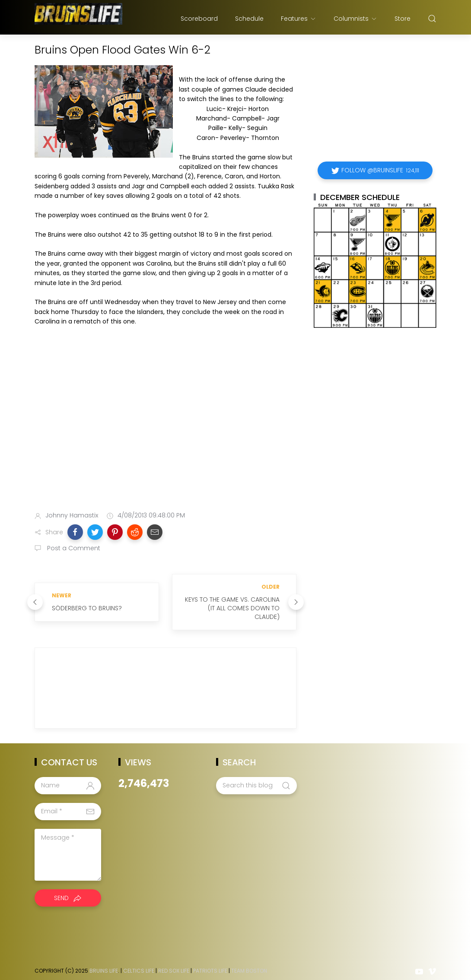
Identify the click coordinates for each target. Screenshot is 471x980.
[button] (75, 532)
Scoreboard (199, 19)
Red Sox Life (174, 962)
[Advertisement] (165, 436)
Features (299, 19)
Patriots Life (210, 962)
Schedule (249, 19)
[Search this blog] (256, 777)
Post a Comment (73, 548)
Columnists (355, 19)
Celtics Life (139, 962)
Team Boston (249, 962)
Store (403, 19)
